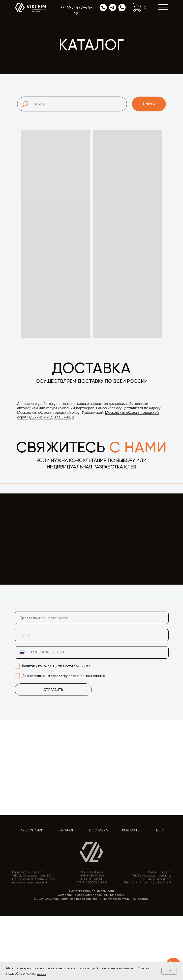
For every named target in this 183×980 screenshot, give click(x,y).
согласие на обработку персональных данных (67, 676)
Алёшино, (63, 417)
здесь (41, 973)
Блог (161, 830)
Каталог (66, 830)
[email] (92, 635)
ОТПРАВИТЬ (53, 690)
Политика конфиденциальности (91, 891)
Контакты (131, 830)
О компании (32, 830)
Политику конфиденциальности (47, 666)
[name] (92, 618)
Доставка (98, 830)
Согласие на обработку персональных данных (91, 895)
